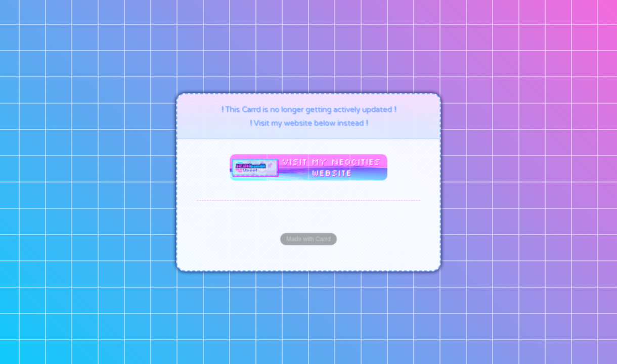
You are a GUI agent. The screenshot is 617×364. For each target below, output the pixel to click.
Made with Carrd (308, 239)
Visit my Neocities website (332, 167)
